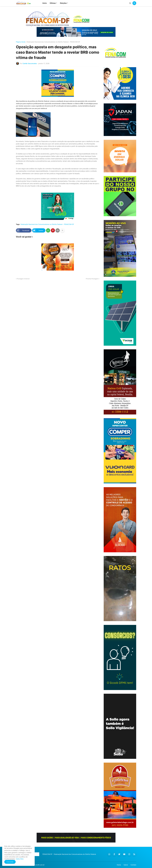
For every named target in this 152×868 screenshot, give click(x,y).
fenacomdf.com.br (38, 865)
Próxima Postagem (92, 279)
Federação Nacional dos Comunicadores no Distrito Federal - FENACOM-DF (53, 42)
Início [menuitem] (45, 3)
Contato (133, 865)
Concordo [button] (10, 862)
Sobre (126, 865)
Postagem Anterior (23, 279)
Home (119, 865)
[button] (130, 3)
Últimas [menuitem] (53, 3)
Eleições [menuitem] (63, 3)
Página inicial (21, 42)
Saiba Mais (19, 859)
